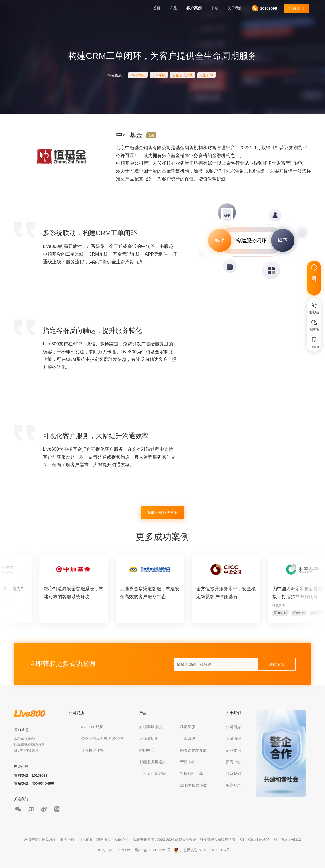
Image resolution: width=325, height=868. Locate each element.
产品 (173, 8)
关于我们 (235, 8)
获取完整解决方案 (162, 513)
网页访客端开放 (193, 750)
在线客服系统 (151, 727)
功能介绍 (122, 840)
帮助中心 (188, 762)
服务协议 (67, 840)
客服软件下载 (191, 774)
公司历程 (233, 739)
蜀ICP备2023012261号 (152, 850)
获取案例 (277, 664)
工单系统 (188, 739)
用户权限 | (87, 840)
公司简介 (233, 727)
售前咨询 (21, 730)
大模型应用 (149, 739)
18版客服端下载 (194, 785)
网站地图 (49, 840)
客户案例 (194, 8)
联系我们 (233, 774)
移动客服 (188, 727)
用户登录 (233, 785)
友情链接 (31, 840)
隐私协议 (104, 840)
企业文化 (233, 750)
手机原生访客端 (153, 774)
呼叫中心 (147, 750)
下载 (215, 8)
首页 (157, 8)
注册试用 (296, 8)
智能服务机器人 (153, 762)
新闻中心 (233, 762)
